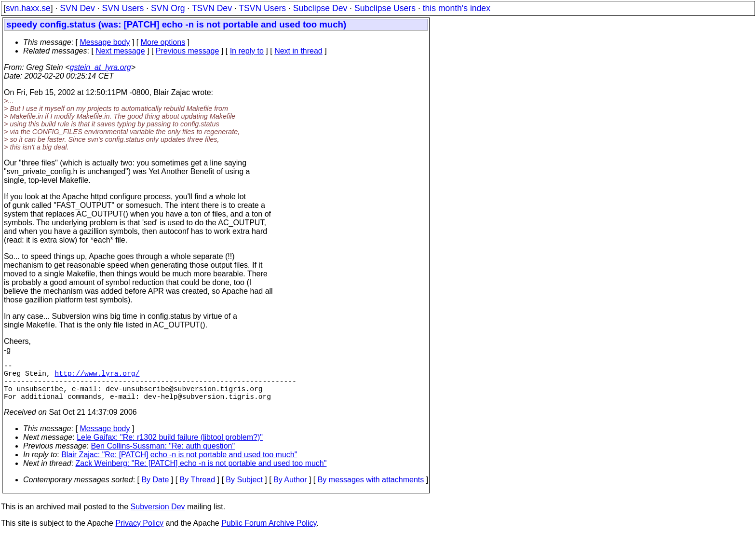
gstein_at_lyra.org (101, 67)
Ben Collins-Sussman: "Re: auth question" (163, 456)
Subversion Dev (158, 516)
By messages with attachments (371, 489)
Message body (105, 42)
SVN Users (123, 8)
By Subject (244, 489)
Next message (120, 51)
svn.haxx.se (28, 8)
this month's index (457, 8)
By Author (290, 489)
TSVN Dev (212, 8)
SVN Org (168, 8)
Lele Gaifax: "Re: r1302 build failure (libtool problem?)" (170, 447)
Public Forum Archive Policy (269, 533)
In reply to (247, 51)
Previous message (188, 51)
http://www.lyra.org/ (97, 377)
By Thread (198, 489)
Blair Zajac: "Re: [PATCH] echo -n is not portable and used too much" (179, 464)
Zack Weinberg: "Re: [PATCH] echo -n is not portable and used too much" (201, 473)
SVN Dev (77, 8)
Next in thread (298, 51)
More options (163, 42)
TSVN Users (262, 8)
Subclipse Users (385, 8)
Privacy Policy (139, 533)
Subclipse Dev (320, 8)
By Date (155, 489)
